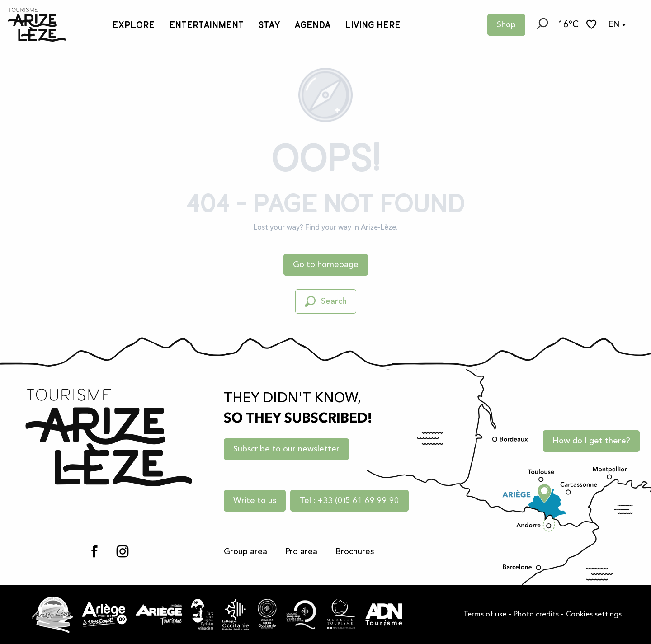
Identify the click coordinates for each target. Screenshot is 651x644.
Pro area (301, 552)
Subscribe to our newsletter (286, 449)
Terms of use (485, 615)
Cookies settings (594, 615)
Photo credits (536, 615)
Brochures (355, 552)
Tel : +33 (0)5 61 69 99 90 (349, 501)
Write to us (255, 501)
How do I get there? (591, 441)
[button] (542, 25)
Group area (245, 552)
